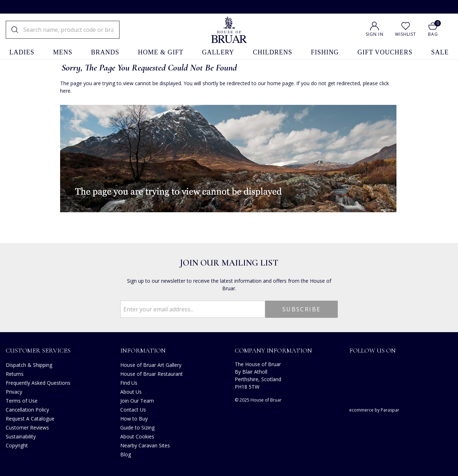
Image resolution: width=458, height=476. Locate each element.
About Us (131, 392)
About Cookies (137, 436)
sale (440, 52)
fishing (325, 52)
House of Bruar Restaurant (152, 374)
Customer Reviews (27, 428)
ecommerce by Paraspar (374, 410)
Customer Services (38, 350)
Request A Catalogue (30, 419)
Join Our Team (137, 401)
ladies (22, 52)
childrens (273, 52)
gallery (218, 52)
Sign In (375, 34)
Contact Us (133, 410)
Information (143, 350)
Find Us (129, 383)
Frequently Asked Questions (38, 383)
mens (63, 52)
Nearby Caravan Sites (145, 445)
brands (105, 52)
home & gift (160, 52)
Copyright (17, 445)
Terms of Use (22, 401)
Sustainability (21, 436)
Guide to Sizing (137, 428)
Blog (126, 454)
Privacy (14, 392)
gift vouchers (385, 52)
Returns (15, 374)
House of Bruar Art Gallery (151, 365)
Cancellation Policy (27, 410)
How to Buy (134, 419)
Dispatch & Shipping (29, 365)
